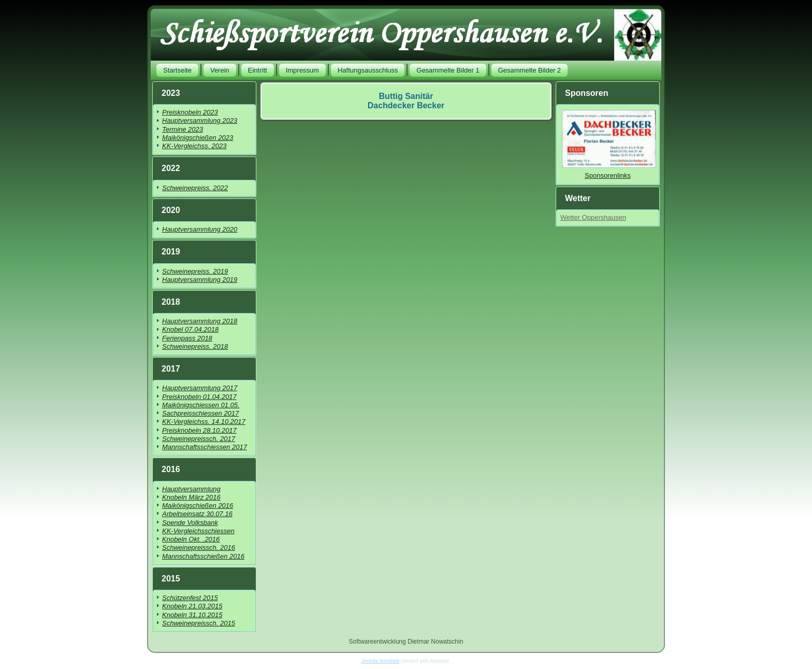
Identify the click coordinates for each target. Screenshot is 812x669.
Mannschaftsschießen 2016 (203, 556)
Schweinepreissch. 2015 (199, 623)
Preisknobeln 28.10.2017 (199, 430)
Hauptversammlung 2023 (200, 120)
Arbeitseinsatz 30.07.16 (197, 514)
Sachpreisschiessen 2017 (200, 413)
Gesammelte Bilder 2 (530, 70)
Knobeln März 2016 (191, 497)
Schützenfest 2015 (190, 598)
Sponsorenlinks (608, 175)
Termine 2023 (183, 129)
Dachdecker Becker (406, 105)
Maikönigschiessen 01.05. (201, 405)
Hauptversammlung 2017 (200, 388)
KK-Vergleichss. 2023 (194, 146)
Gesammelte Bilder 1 (448, 70)
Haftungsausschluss (368, 70)
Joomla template (380, 661)
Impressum (302, 70)
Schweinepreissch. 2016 (199, 547)
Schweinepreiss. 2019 (195, 271)
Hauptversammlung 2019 (200, 280)
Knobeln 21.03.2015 (192, 606)
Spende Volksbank (190, 523)
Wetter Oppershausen (593, 217)
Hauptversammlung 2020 (200, 229)
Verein (220, 70)
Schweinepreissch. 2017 (199, 439)
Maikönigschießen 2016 (198, 506)
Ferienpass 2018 (187, 338)
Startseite (177, 70)
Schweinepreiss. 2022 (195, 188)
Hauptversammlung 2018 (200, 321)
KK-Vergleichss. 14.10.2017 (204, 422)
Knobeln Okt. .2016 (191, 539)
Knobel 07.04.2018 (190, 329)
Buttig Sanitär (406, 96)
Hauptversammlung (191, 489)
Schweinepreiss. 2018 (195, 346)
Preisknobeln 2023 (190, 112)
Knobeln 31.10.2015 (192, 615)
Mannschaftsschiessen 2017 (205, 447)
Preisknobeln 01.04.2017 (199, 397)
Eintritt (258, 70)
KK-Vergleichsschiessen (198, 531)
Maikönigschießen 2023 (198, 138)
